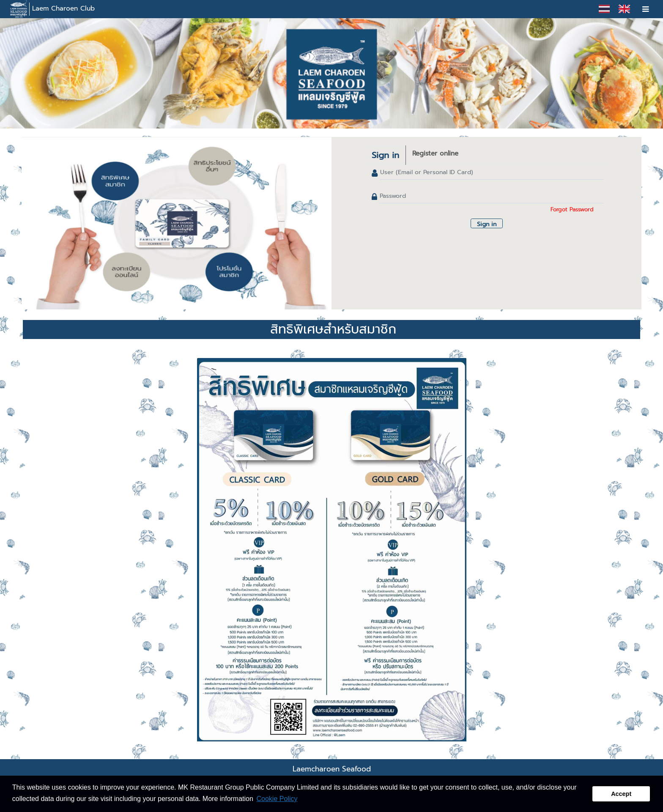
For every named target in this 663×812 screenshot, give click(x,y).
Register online (435, 153)
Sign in (385, 155)
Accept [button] (621, 794)
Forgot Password (572, 209)
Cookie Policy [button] (277, 799)
